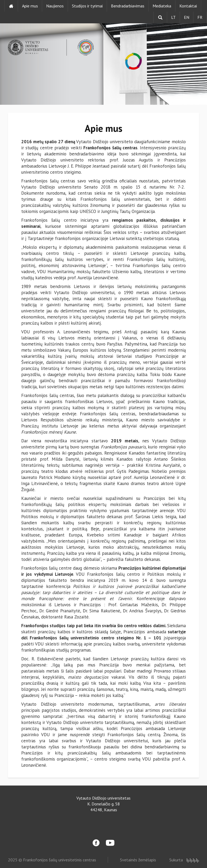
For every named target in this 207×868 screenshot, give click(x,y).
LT (173, 17)
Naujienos (55, 6)
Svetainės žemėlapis (138, 860)
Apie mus (30, 6)
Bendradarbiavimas (128, 6)
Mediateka (162, 6)
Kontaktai (188, 6)
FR (200, 17)
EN (187, 17)
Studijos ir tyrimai (87, 6)
